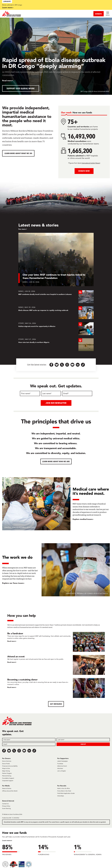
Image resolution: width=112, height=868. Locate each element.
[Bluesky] (9, 751)
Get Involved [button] (56, 704)
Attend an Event (62, 766)
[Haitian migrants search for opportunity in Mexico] (56, 329)
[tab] (66, 112)
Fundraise (60, 763)
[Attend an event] (56, 665)
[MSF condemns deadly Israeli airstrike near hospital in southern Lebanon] (56, 297)
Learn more (7, 7)
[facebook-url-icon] (51, 365)
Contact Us (5, 804)
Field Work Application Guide (66, 793)
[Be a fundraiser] (56, 642)
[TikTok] (34, 751)
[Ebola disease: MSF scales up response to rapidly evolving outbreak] (56, 313)
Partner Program (7, 773)
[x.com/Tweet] (14, 751)
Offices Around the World (10, 791)
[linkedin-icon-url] (78, 365)
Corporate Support (8, 781)
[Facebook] (4, 751)
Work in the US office (64, 788)
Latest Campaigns (62, 761)
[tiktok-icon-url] (83, 365)
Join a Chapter (62, 771)
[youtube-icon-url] (72, 365)
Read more (7, 80)
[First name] (30, 393)
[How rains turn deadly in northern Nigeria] (56, 345)
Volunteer (60, 768)
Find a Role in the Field (64, 791)
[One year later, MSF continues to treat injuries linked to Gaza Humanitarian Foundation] (56, 259)
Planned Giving (7, 776)
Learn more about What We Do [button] (18, 153)
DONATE (99, 14)
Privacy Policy (6, 806)
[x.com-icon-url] (62, 365)
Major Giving (6, 771)
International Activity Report (91, 163)
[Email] (77, 393)
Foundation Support (8, 778)
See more (22, 229)
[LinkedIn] (29, 751)
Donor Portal (6, 763)
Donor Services (7, 761)
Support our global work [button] (21, 88)
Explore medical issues (83, 519)
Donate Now (84, 171)
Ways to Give (6, 768)
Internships (61, 796)
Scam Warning (6, 808)
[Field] (29, 740)
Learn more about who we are (56, 461)
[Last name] (51, 393)
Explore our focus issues (13, 583)
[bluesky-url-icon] (57, 365)
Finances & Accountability (10, 766)
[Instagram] (19, 751)
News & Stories (7, 788)
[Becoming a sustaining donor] (56, 688)
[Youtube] (24, 751)
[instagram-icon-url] (67, 365)
